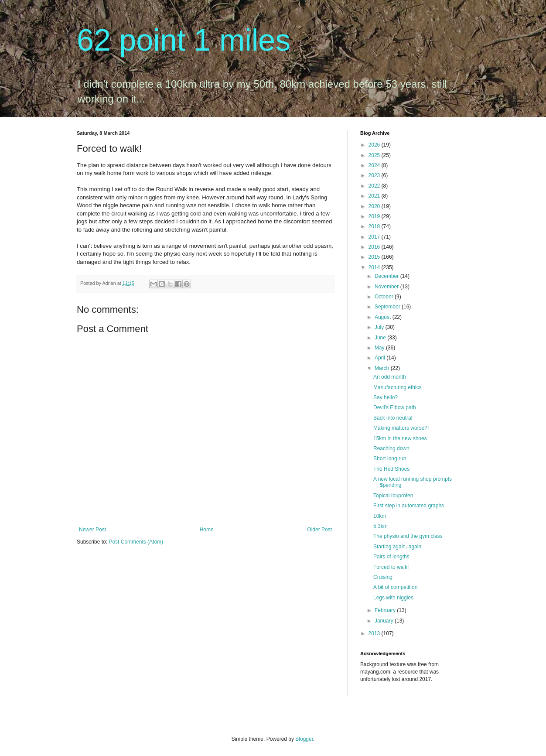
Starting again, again (397, 547)
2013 (375, 633)
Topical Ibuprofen (393, 496)
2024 (375, 165)
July (380, 327)
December (387, 276)
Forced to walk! (391, 567)
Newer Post (92, 530)
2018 (375, 226)
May (380, 348)
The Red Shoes (391, 469)
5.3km (380, 526)
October (385, 297)
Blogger (304, 739)
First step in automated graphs (409, 506)
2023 (375, 175)
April (380, 358)
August (384, 317)
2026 (375, 145)
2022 (375, 186)
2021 (375, 196)
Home (207, 530)
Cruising (383, 577)
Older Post (319, 530)
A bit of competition (395, 587)
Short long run (390, 458)
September (388, 307)
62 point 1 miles (184, 40)
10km (380, 516)
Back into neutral (393, 418)
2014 (375, 267)
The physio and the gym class (408, 536)
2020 (375, 206)
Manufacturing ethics (398, 387)
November (387, 287)
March (383, 368)
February (386, 610)
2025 (375, 155)
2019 (375, 216)
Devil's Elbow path (395, 407)
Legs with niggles (393, 598)
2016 (375, 247)
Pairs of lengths (391, 557)
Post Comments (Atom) (136, 542)
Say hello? (386, 397)
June (381, 338)
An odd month (390, 377)
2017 (375, 237)
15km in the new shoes (400, 438)
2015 (375, 257)
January (385, 621)
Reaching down (391, 448)
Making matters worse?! (401, 428)
